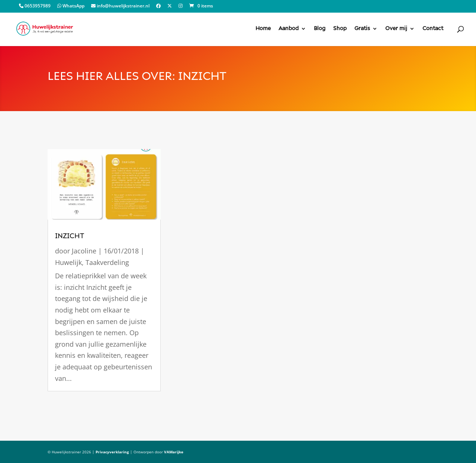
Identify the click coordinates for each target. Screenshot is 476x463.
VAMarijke (174, 452)
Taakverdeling (107, 262)
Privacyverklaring (112, 452)
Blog (320, 29)
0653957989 (35, 6)
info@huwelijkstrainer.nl (120, 6)
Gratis (362, 29)
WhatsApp (71, 6)
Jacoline (84, 251)
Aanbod (289, 29)
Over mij (396, 29)
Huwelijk (68, 262)
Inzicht (70, 236)
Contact (433, 29)
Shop (340, 29)
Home (263, 29)
